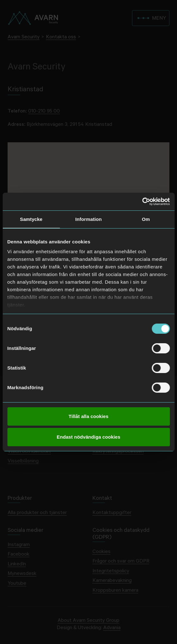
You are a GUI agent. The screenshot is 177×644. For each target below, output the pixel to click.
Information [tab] (89, 219)
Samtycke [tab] (31, 219)
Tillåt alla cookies (89, 416)
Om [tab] (146, 219)
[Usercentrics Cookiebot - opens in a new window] (142, 202)
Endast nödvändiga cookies (88, 437)
